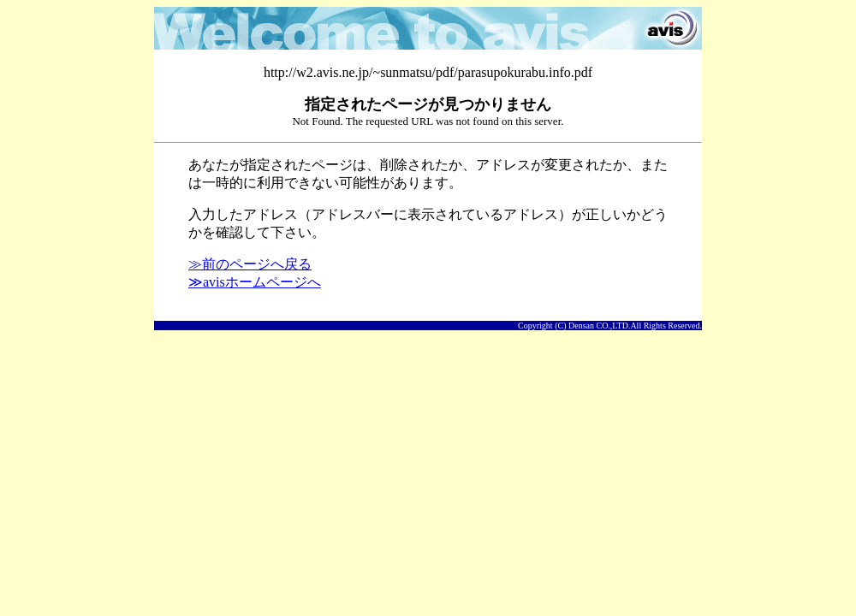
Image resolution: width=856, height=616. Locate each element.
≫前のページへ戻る (250, 264)
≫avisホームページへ (255, 282)
